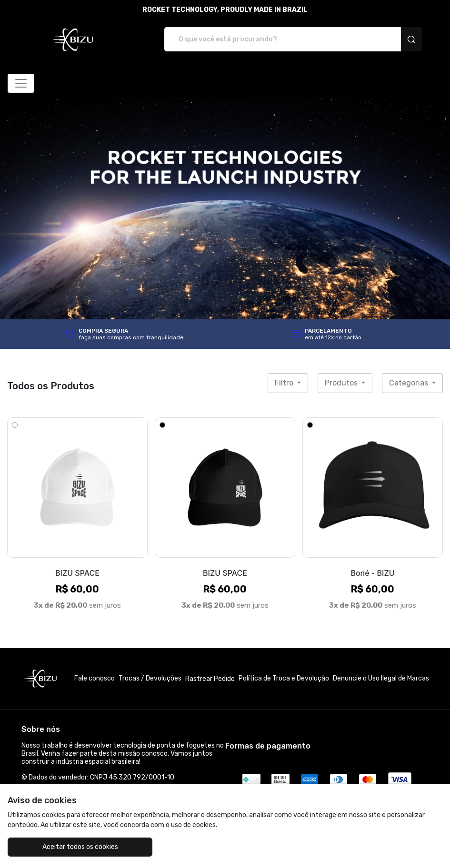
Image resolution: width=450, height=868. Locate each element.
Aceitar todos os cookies (80, 847)
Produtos (342, 383)
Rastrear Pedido (210, 679)
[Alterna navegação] (21, 83)
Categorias (410, 383)
